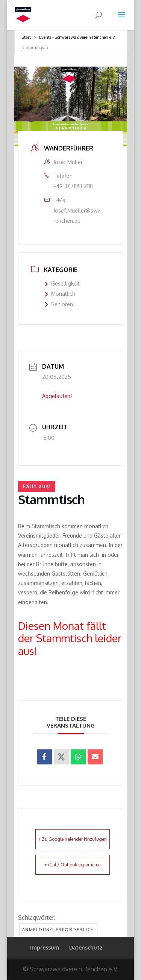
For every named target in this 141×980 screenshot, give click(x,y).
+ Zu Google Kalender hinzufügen (72, 839)
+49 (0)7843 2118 (73, 186)
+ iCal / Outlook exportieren (73, 865)
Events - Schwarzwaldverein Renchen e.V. (77, 37)
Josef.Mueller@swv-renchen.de (78, 216)
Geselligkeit (62, 283)
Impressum (45, 947)
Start (26, 37)
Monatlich (60, 294)
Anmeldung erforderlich (58, 930)
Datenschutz (86, 947)
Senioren (59, 304)
